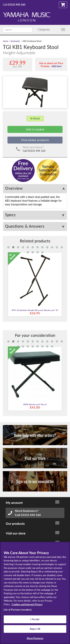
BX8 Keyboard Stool (35, 405)
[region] (35, 593)
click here (57, 66)
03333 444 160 (16, 5)
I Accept (35, 619)
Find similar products (35, 140)
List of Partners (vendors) (18, 610)
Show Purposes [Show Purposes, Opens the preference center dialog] (35, 638)
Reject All (35, 629)
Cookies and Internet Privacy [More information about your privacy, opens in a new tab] (27, 604)
